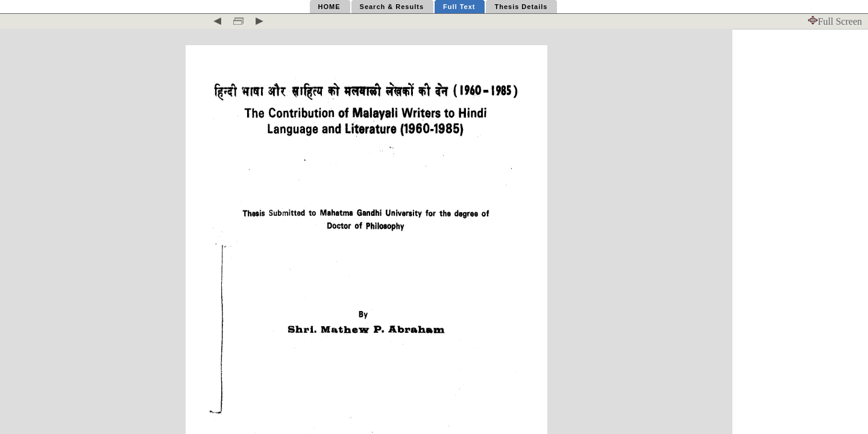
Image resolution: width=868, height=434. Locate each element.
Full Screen (835, 21)
